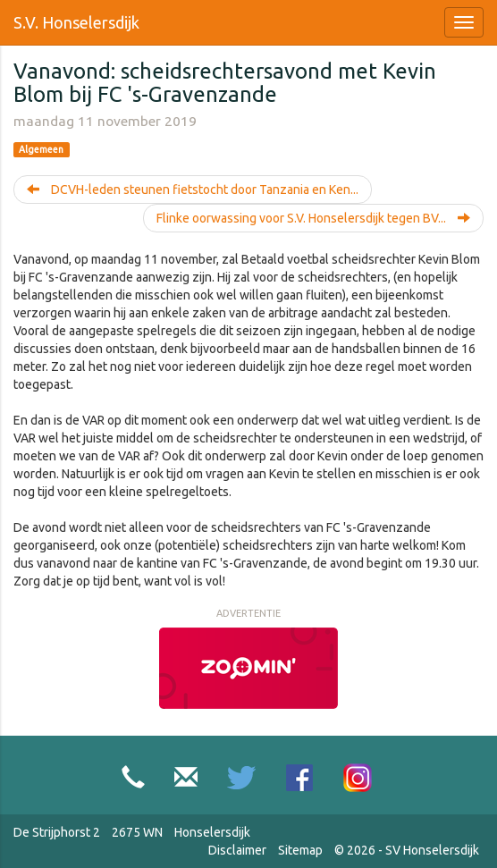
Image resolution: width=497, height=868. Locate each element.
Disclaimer (237, 850)
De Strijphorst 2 (57, 832)
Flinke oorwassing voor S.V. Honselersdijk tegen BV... (313, 218)
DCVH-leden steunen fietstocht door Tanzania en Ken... (193, 190)
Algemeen (41, 149)
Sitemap (300, 850)
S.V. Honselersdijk (76, 22)
